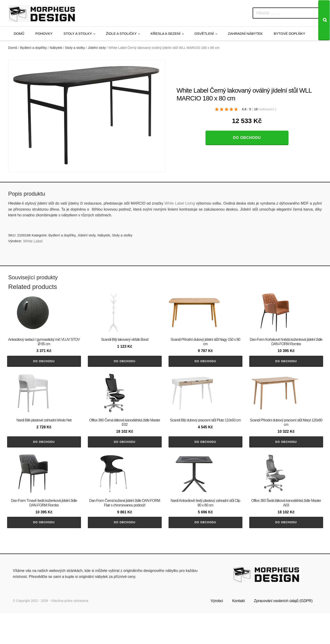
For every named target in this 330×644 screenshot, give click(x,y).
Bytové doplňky (289, 34)
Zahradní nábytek (245, 34)
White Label (33, 241)
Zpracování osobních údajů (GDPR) (283, 632)
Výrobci (217, 632)
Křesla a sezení (165, 34)
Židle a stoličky (121, 34)
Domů (19, 34)
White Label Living (180, 203)
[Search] (324, 20)
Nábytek (56, 48)
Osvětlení (204, 34)
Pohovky (44, 34)
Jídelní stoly (97, 48)
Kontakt (238, 632)
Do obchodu (247, 138)
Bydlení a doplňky (33, 48)
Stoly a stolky (78, 34)
